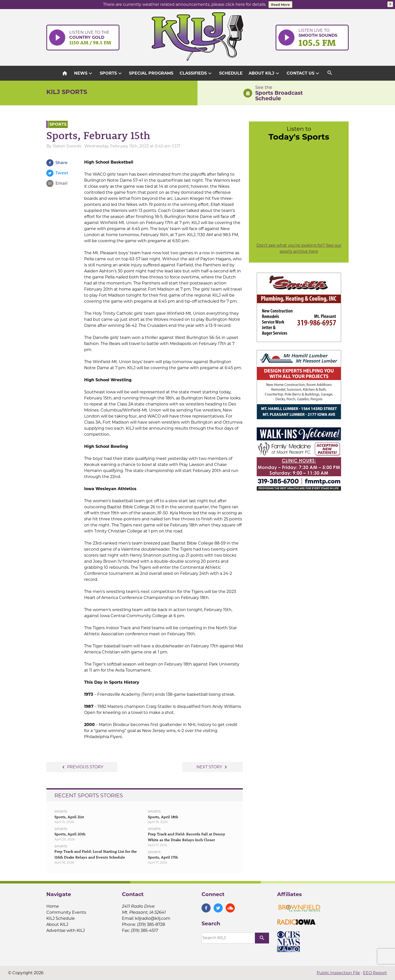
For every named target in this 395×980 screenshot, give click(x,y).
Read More (280, 5)
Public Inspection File (338, 973)
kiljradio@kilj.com (153, 918)
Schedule (231, 73)
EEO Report (375, 973)
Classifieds (196, 73)
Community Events (66, 912)
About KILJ (265, 73)
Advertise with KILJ (66, 930)
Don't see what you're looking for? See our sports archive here (299, 248)
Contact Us (304, 73)
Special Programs (151, 73)
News (84, 73)
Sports (111, 73)
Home (53, 906)
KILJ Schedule (61, 918)
